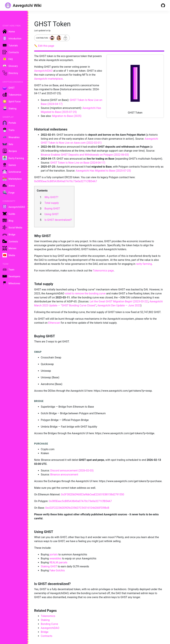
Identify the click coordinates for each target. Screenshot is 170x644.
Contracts (47, 636)
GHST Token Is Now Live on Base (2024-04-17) (78, 163)
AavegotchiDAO (43, 71)
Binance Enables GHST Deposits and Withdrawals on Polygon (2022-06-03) (85, 155)
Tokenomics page (103, 271)
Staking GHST (49, 566)
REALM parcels (58, 562)
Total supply (52, 203)
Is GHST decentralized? (58, 220)
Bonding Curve (49, 624)
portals (54, 554)
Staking (45, 620)
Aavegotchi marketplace (48, 79)
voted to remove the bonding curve (85, 293)
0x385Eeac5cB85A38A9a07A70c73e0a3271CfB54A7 (66, 181)
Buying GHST (52, 209)
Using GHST (52, 214)
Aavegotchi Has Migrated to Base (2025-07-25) (103, 171)
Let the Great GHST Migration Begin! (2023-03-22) (119, 301)
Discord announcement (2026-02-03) (72, 471)
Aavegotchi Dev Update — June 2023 (119, 305)
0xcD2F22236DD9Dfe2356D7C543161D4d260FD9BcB (77, 508)
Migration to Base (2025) (67, 116)
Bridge (45, 632)
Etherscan (54, 323)
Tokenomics (48, 616)
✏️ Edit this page (44, 46)
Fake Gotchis (57, 570)
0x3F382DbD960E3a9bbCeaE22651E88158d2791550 (92, 494)
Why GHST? (51, 197)
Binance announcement (64, 475)
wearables (56, 558)
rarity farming (144, 264)
